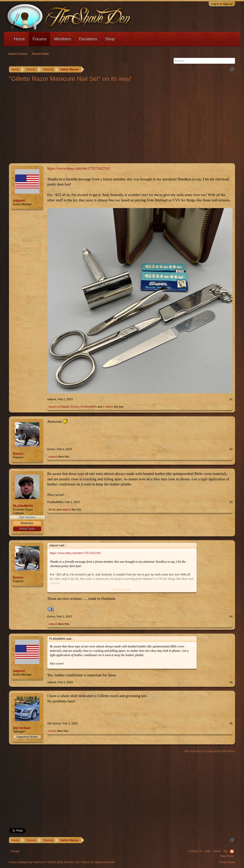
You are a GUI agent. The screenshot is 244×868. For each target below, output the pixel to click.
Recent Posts (40, 54)
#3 (231, 502)
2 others (108, 407)
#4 (231, 616)
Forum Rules (227, 862)
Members (63, 39)
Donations (88, 39)
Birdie (52, 509)
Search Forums (18, 54)
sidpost (19, 200)
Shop (110, 39)
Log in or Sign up (222, 4)
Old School (22, 728)
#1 (231, 399)
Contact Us (195, 851)
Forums (39, 39)
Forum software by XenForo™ (45, 862)
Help (208, 851)
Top (226, 851)
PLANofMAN (89, 407)
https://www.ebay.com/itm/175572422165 (79, 168)
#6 (231, 723)
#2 (231, 449)
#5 (231, 682)
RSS (232, 851)
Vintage (15, 851)
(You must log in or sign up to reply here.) (210, 751)
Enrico (75, 407)
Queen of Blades (59, 407)
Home (20, 39)
